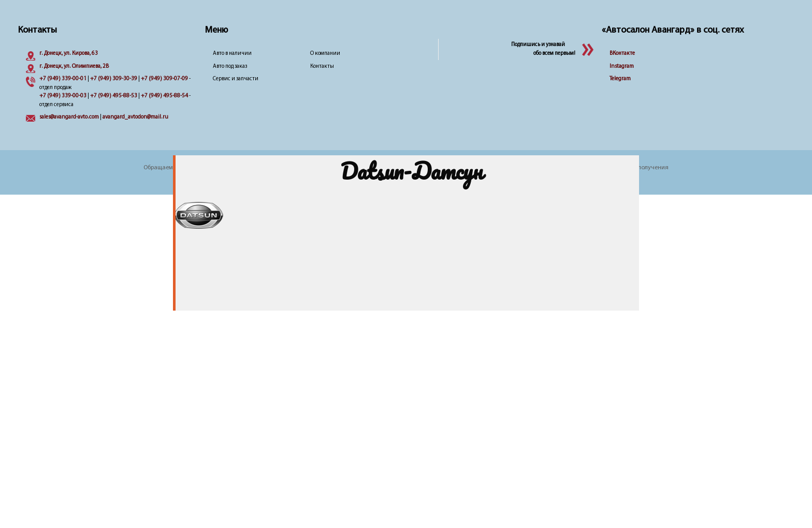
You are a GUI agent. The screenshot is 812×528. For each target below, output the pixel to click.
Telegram (620, 79)
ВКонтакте (622, 54)
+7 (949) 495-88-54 (164, 96)
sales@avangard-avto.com (69, 117)
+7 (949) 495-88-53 (114, 96)
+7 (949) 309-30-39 (114, 79)
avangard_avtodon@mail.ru (135, 117)
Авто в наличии (232, 54)
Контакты (322, 67)
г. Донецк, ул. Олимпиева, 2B (74, 67)
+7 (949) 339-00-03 (63, 96)
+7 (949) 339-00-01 (63, 79)
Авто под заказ (230, 67)
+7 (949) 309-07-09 (164, 79)
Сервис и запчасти (236, 79)
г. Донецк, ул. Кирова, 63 (69, 54)
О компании (325, 54)
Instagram (622, 67)
